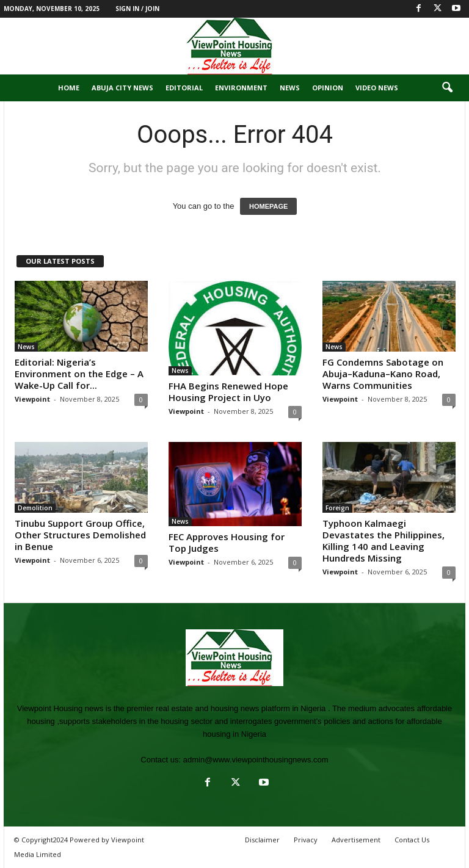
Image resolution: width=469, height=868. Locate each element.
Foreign (337, 508)
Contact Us (412, 840)
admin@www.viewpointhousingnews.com (256, 760)
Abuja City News (122, 88)
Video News (377, 88)
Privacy (306, 840)
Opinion (328, 88)
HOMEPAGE (268, 206)
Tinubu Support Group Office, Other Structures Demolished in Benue (80, 535)
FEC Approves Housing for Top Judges (227, 542)
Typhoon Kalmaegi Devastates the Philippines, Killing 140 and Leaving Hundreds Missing (384, 541)
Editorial (184, 88)
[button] (447, 88)
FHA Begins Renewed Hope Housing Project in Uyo (228, 392)
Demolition (35, 508)
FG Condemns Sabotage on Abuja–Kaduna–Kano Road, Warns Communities (383, 374)
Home (69, 88)
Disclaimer (262, 840)
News (290, 88)
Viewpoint (32, 399)
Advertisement (356, 840)
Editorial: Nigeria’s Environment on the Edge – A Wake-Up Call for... (79, 374)
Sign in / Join (137, 9)
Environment (241, 88)
